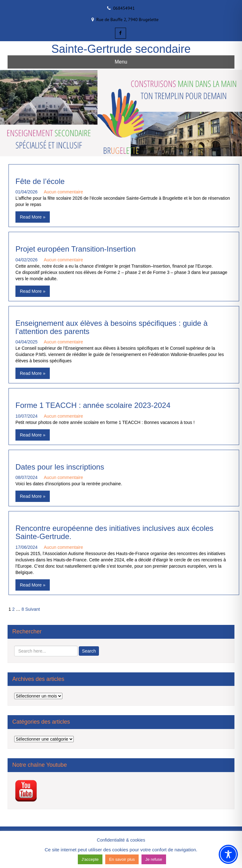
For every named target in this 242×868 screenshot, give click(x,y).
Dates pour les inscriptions (60, 467)
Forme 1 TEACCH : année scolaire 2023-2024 (93, 405)
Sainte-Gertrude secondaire (121, 49)
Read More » (33, 217)
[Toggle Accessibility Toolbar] (228, 854)
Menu (121, 62)
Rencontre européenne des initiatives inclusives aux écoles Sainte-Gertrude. (114, 532)
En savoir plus (122, 859)
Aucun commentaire (63, 192)
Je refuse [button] (154, 859)
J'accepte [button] (90, 859)
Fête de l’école (40, 181)
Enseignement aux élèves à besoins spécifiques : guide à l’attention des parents (112, 327)
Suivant (33, 609)
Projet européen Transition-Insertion (76, 249)
